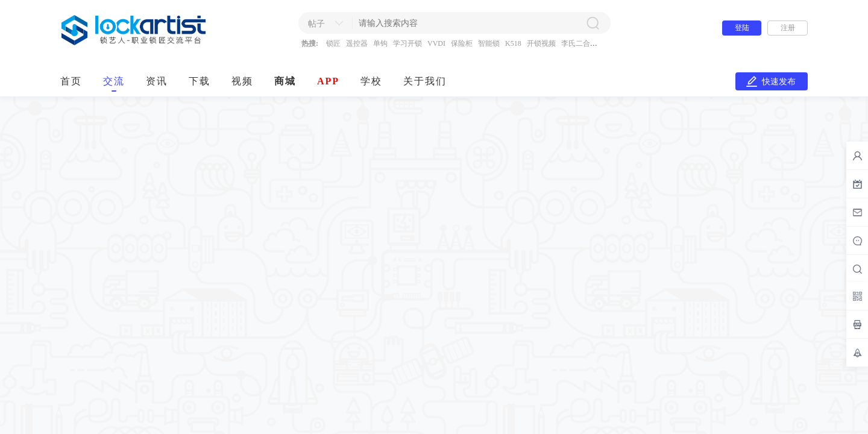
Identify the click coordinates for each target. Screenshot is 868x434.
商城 (285, 81)
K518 (513, 43)
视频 (242, 81)
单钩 (380, 43)
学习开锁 (407, 43)
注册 (788, 28)
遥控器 (357, 43)
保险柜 (462, 43)
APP (328, 81)
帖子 (316, 24)
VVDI (436, 43)
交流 (114, 81)
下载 (200, 81)
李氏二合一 (579, 43)
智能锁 (489, 43)
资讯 (157, 81)
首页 (71, 81)
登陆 (742, 28)
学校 (371, 81)
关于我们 (425, 81)
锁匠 (333, 43)
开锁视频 (541, 43)
